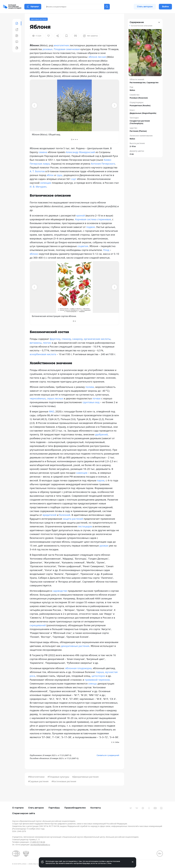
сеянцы (93, 690)
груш (59, 181)
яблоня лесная (97, 63)
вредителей (50, 521)
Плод (106, 256)
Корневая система (86, 226)
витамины (36, 349)
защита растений (73, 525)
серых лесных (55, 405)
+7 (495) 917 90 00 (37, 842)
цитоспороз (98, 682)
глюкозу (66, 345)
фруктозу (55, 345)
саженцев (82, 479)
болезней (65, 521)
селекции (46, 189)
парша (100, 678)
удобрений (101, 441)
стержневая (104, 226)
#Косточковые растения (64, 788)
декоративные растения (75, 652)
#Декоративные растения (85, 783)
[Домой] (12, 7)
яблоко (34, 260)
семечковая (73, 55)
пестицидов (85, 533)
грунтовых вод (91, 409)
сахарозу (77, 345)
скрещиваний (38, 632)
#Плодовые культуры (58, 783)
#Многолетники (36, 783)
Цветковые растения (39, 25)
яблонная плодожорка (79, 674)
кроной (81, 222)
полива (90, 393)
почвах (97, 405)
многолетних (61, 52)
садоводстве (60, 597)
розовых (47, 55)
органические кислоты (97, 345)
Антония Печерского (103, 170)
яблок (50, 181)
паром (101, 487)
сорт (74, 185)
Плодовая (60, 55)
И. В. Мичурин (38, 193)
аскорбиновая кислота (43, 360)
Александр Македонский (80, 158)
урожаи (104, 552)
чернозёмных (38, 405)
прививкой (91, 686)
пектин (47, 349)
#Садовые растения (38, 788)
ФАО (52, 418)
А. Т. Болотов (37, 178)
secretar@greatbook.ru (40, 845)
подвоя (91, 233)
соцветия (83, 252)
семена (43, 158)
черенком (104, 686)
